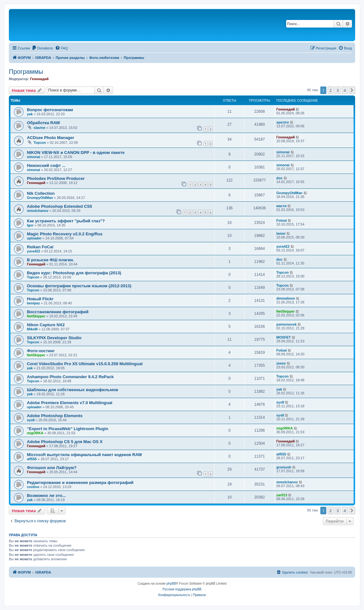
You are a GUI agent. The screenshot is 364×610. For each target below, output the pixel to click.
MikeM (32, 329)
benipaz (33, 303)
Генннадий (39, 79)
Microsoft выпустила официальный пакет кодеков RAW (85, 455)
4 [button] (345, 90)
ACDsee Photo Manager (51, 138)
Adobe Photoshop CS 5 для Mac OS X (65, 442)
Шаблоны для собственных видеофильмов (72, 390)
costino (33, 487)
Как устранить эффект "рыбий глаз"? (66, 221)
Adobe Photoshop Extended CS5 (60, 206)
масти (281, 206)
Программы (26, 72)
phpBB (171, 584)
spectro (283, 122)
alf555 (32, 459)
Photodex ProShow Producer (56, 178)
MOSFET (284, 337)
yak (30, 114)
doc (279, 178)
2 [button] (331, 90)
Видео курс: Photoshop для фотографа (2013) (74, 273)
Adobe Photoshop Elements (55, 416)
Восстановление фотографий (58, 312)
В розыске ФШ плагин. (50, 260)
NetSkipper (36, 316)
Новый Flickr (40, 299)
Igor (30, 225)
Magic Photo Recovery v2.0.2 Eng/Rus (65, 234)
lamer (281, 233)
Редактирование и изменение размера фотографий (80, 483)
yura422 (34, 251)
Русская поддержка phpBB (182, 589)
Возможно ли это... (46, 496)
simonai (34, 157)
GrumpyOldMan (40, 198)
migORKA (35, 433)
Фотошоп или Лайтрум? (52, 468)
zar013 (282, 495)
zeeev (281, 363)
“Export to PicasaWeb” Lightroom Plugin (68, 429)
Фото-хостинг (41, 351)
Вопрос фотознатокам (50, 110)
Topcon (40, 143)
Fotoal (282, 220)
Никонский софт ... (46, 165)
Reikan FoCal (40, 247)
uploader (34, 238)
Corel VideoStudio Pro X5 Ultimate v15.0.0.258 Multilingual (85, 364)
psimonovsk (286, 324)
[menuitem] (42, 48)
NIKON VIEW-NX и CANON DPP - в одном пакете (76, 152)
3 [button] (338, 90)
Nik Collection (41, 193)
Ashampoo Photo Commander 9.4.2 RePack (70, 377)
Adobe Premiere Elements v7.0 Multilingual (70, 403)
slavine (39, 128)
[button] (352, 90)
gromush (284, 467)
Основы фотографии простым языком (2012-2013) (79, 286)
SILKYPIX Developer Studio (54, 338)
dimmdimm (286, 298)
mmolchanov (38, 211)
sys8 (280, 402)
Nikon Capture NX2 (46, 325)
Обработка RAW (44, 123)
